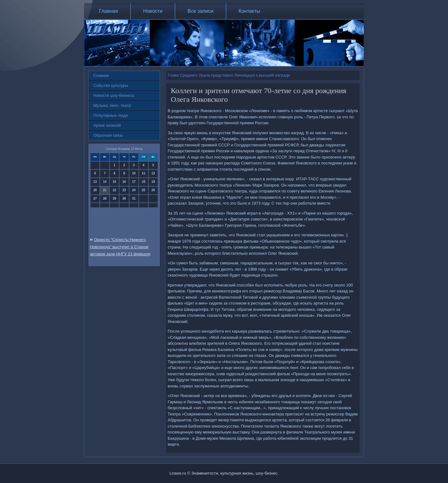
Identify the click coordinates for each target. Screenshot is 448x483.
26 (153, 190)
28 (105, 199)
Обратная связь (108, 135)
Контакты (249, 11)
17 (134, 182)
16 (124, 182)
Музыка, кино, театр (112, 105)
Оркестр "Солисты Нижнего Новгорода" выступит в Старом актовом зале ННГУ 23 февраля (120, 247)
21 (105, 190)
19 (153, 182)
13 (95, 182)
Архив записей (107, 125)
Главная (108, 11)
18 (144, 182)
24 (134, 190)
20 (95, 190)
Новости (153, 11)
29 (114, 199)
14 (105, 182)
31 (134, 199)
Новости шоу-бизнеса (114, 95)
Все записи (201, 11)
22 (114, 190)
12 (153, 173)
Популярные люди (111, 115)
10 (134, 173)
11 (144, 173)
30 (124, 199)
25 (144, 190)
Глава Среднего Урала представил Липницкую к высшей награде (229, 75)
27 (95, 199)
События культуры (111, 85)
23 (124, 190)
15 (114, 182)
